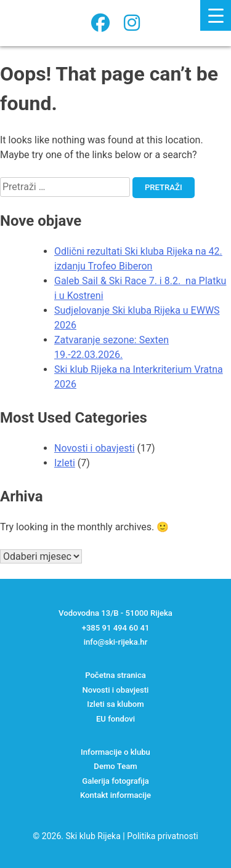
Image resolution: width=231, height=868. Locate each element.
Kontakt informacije (115, 795)
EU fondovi (115, 719)
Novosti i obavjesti (95, 448)
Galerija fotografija (115, 781)
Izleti (65, 463)
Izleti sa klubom (115, 704)
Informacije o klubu (115, 752)
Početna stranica (115, 675)
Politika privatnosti (163, 836)
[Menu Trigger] (216, 15)
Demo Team (115, 766)
